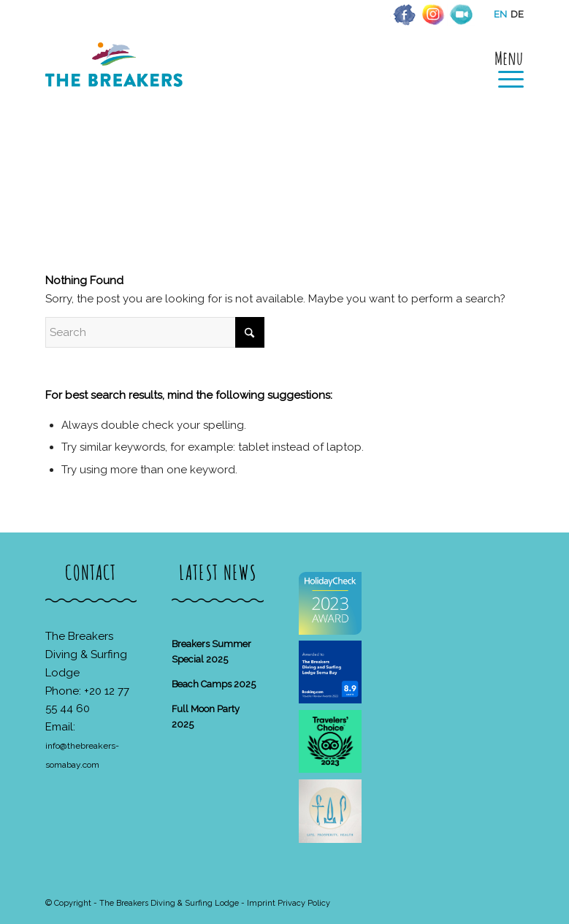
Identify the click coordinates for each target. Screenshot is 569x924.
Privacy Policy (304, 903)
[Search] (155, 332)
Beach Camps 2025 (214, 684)
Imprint (261, 903)
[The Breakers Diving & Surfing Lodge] (117, 80)
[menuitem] (504, 67)
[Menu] (504, 67)
